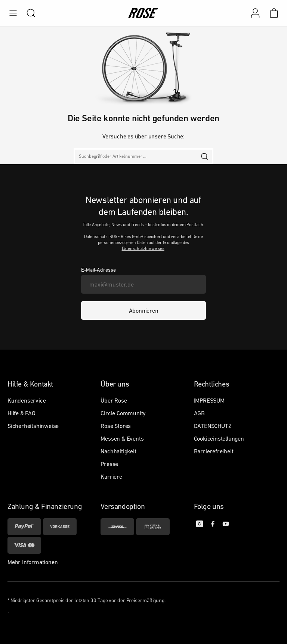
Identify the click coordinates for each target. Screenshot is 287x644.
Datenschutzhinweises (143, 248)
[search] (27, 13)
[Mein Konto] (255, 13)
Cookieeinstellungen (219, 438)
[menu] (13, 13)
